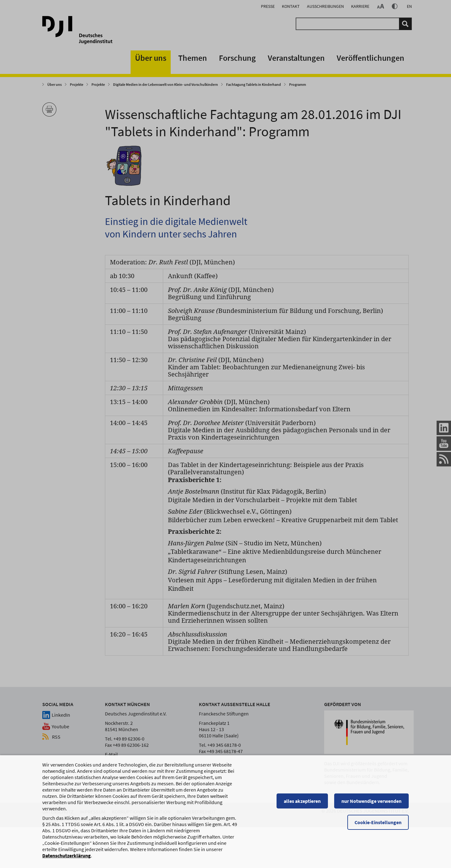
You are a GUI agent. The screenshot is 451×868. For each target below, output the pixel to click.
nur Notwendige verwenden (371, 807)
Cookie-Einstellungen (378, 829)
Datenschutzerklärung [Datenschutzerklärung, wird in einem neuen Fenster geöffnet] (67, 862)
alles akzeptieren (302, 807)
